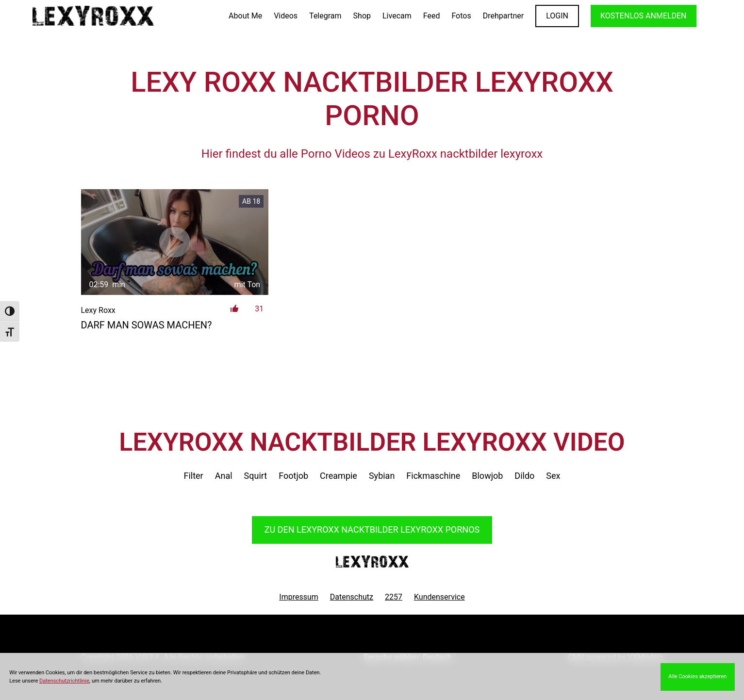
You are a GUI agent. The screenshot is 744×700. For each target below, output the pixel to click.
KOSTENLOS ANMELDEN (643, 16)
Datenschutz (352, 597)
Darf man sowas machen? (147, 325)
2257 (394, 597)
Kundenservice (439, 597)
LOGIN (557, 16)
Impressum (299, 597)
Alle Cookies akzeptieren (697, 676)
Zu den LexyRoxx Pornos (372, 529)
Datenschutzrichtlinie (64, 681)
